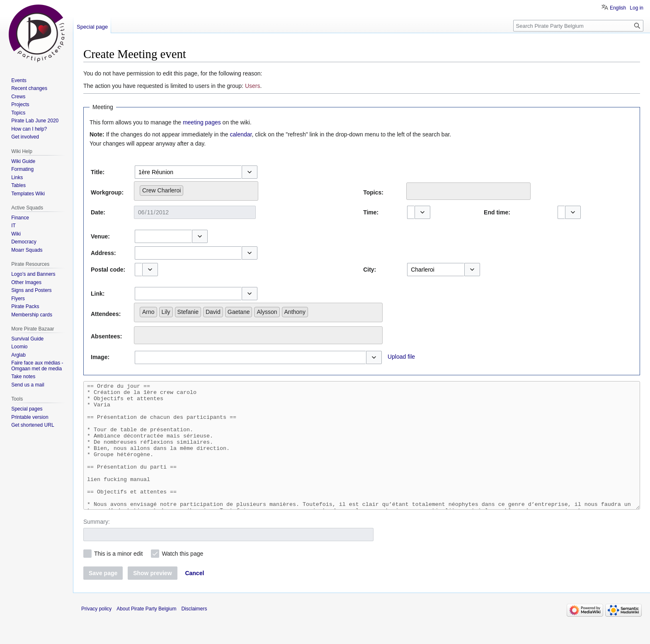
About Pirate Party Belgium (146, 634)
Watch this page (182, 578)
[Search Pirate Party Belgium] (578, 26)
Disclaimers (194, 634)
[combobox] (188, 172)
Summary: (97, 547)
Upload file (401, 357)
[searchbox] (188, 189)
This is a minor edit (118, 578)
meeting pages (202, 122)
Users (253, 86)
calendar (241, 134)
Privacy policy (96, 634)
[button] (250, 172)
